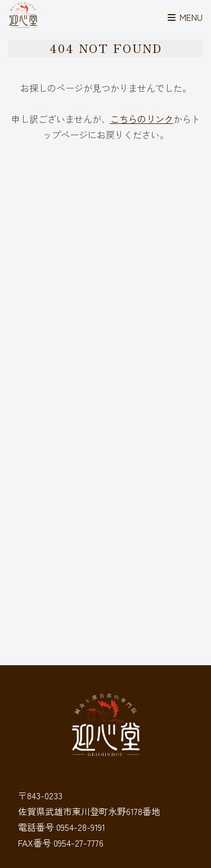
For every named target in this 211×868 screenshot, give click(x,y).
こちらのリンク (142, 119)
